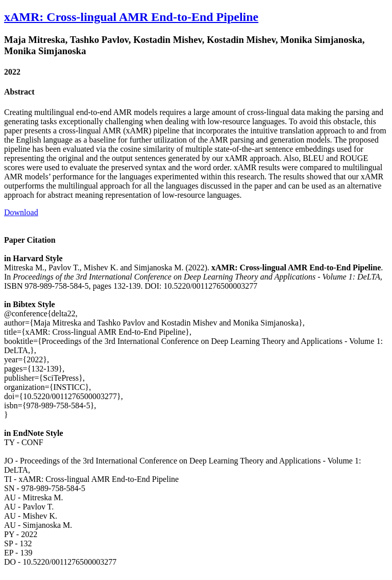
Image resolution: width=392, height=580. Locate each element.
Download (21, 212)
